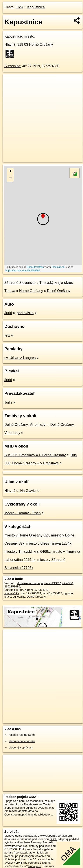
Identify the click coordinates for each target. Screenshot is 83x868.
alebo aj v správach (21, 747)
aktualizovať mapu (28, 583)
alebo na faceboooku (22, 741)
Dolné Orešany (59, 291)
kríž (7, 335)
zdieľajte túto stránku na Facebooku (30, 803)
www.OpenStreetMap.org (56, 836)
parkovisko (25, 313)
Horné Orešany (31, 291)
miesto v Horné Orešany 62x (27, 535)
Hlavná (10, 44)
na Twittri (45, 804)
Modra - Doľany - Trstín (23, 513)
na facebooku (34, 801)
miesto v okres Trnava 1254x (49, 543)
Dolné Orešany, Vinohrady (25, 425)
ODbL (53, 839)
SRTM (46, 863)
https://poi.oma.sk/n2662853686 (23, 270)
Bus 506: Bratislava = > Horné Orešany (35, 455)
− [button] (10, 178)
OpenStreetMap (35, 267)
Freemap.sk (58, 267)
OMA (20, 7)
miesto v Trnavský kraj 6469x (27, 552)
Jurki (8, 313)
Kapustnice (36, 7)
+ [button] (10, 172)
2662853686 (12, 586)
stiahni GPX (12, 593)
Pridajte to (35, 866)
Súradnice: (13, 66)
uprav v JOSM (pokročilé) (57, 583)
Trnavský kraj (50, 283)
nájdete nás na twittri (22, 735)
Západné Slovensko (20, 283)
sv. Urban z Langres (20, 358)
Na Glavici (28, 491)
